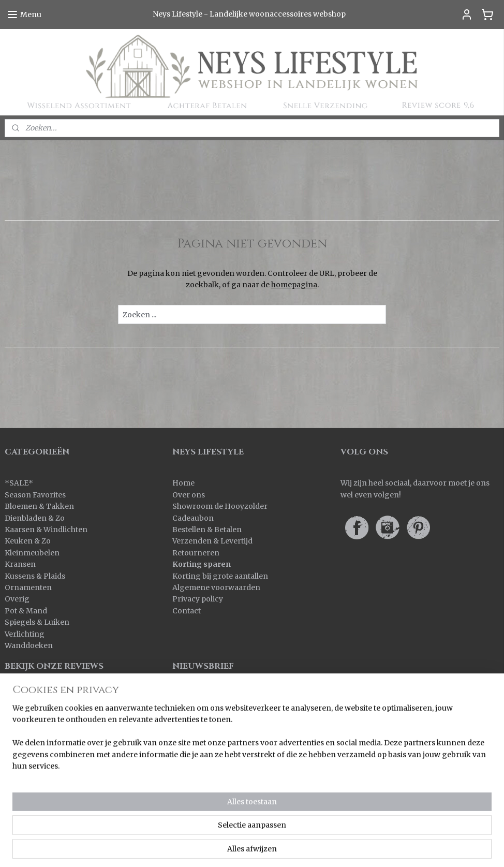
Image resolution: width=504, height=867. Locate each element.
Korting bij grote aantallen (220, 576)
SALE (19, 483)
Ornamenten (28, 587)
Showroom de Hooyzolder (220, 506)
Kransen (20, 564)
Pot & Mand (26, 611)
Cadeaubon (193, 518)
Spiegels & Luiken (37, 622)
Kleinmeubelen (32, 553)
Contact (187, 611)
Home (183, 483)
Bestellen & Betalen (207, 530)
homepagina (294, 285)
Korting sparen (202, 564)
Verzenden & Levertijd (212, 541)
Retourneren (196, 553)
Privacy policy (198, 599)
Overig (17, 599)
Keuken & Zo (28, 541)
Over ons (189, 495)
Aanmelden (202, 710)
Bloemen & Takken (40, 506)
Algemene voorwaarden (216, 587)
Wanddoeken (29, 645)
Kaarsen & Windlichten (46, 530)
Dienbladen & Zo (35, 518)
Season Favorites (35, 495)
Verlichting (25, 634)
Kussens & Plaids (35, 576)
